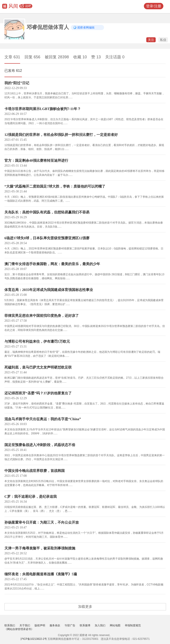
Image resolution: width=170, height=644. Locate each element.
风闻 (13, 6)
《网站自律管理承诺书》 (19, 629)
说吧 (26, 6)
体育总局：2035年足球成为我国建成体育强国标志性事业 (49, 290)
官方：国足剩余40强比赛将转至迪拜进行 (36, 161)
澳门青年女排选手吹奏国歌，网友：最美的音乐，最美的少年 (52, 264)
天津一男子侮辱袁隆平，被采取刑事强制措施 (40, 548)
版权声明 (40, 625)
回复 (32, 57)
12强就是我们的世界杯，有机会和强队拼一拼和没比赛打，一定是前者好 (61, 135)
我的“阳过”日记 (17, 83)
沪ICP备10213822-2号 (34, 639)
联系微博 (85, 625)
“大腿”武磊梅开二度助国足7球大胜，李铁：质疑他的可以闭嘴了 (55, 186)
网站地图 (115, 625)
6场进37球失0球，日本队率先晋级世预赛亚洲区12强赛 (47, 238)
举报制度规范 (133, 625)
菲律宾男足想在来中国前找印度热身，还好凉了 (42, 316)
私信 (163, 40)
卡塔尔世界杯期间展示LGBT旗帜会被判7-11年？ (43, 109)
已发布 (13, 71)
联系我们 (10, 625)
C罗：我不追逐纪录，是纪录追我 (31, 497)
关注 (151, 40)
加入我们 (100, 625)
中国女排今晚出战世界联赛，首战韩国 (35, 471)
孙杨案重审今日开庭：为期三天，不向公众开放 (42, 522)
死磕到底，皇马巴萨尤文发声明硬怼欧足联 (38, 367)
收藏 (80, 57)
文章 (12, 57)
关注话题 (115, 57)
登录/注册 (154, 6)
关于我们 (25, 625)
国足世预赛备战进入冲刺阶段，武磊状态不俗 (40, 445)
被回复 (57, 57)
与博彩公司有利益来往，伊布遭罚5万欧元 (37, 341)
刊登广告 (70, 625)
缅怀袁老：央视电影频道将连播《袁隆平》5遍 (41, 574)
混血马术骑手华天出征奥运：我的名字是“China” (43, 419)
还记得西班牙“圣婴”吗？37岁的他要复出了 (38, 393)
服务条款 (55, 625)
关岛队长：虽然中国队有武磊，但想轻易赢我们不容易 (47, 212)
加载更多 (85, 607)
